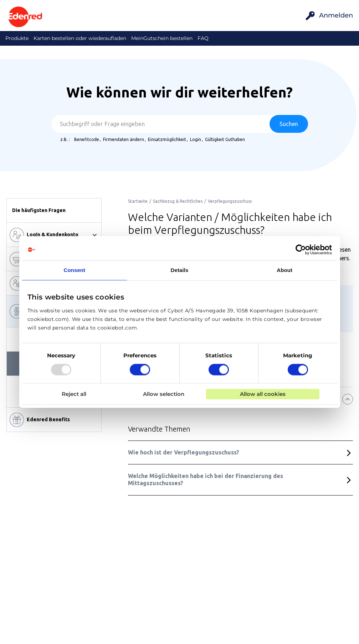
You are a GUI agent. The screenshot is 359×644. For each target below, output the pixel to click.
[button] (54, 210)
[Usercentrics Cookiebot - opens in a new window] (301, 250)
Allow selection (164, 394)
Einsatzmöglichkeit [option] (167, 139)
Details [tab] (180, 270)
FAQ (203, 38)
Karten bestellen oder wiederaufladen (80, 38)
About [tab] (284, 270)
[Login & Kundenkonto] (54, 235)
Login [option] (196, 139)
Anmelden (336, 15)
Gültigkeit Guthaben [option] (225, 139)
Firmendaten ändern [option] (124, 139)
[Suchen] (289, 124)
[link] (138, 201)
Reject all (74, 394)
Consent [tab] (74, 270)
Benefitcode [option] (87, 139)
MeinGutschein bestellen (162, 38)
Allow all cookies (263, 394)
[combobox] (180, 124)
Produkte (17, 38)
